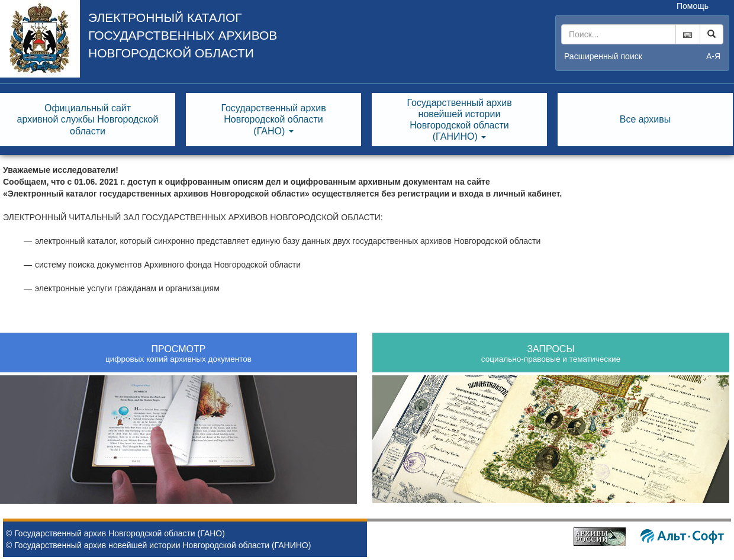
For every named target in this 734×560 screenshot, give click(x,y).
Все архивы (646, 119)
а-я (713, 56)
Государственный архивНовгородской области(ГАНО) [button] (273, 119)
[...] (619, 34)
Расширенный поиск (603, 56)
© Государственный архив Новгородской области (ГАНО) (115, 533)
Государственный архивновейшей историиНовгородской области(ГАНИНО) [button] (459, 120)
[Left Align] (712, 34)
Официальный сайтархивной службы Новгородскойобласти (88, 119)
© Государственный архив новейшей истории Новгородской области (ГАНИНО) (158, 545)
